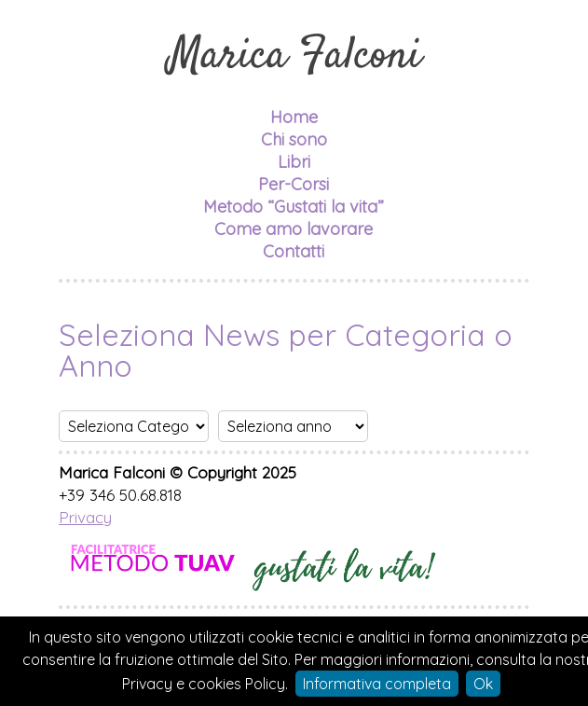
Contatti (294, 251)
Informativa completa (377, 684)
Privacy (85, 517)
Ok (483, 684)
